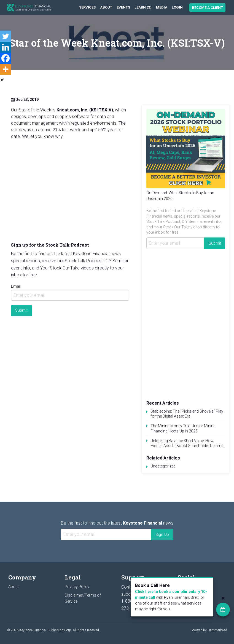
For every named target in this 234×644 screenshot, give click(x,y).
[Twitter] (6, 36)
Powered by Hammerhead (209, 630)
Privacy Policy (77, 587)
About (106, 7)
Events (123, 7)
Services (87, 7)
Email (16, 286)
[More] (6, 69)
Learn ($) (143, 7)
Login (177, 7)
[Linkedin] (6, 47)
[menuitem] (87, 8)
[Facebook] (6, 58)
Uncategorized (163, 466)
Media (162, 7)
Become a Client (207, 8)
